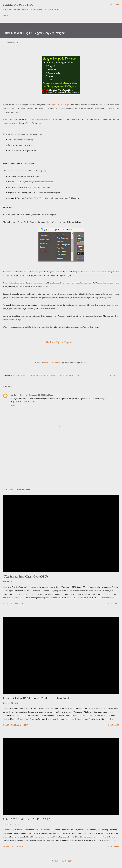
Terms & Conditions (26, 15)
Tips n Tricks (65, 375)
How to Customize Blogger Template (39, 375)
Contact (63, 15)
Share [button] (113, 375)
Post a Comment (19, 725)
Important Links (79, 15)
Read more (114, 604)
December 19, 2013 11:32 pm (41, 395)
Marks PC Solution (19, 5)
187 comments (18, 846)
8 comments (17, 604)
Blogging (15, 375)
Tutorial (76, 375)
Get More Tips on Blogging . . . (61, 342)
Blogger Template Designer (60, 105)
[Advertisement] (61, 462)
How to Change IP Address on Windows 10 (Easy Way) (36, 698)
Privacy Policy (47, 15)
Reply (14, 405)
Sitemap (96, 15)
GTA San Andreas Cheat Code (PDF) (25, 576)
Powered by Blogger (61, 861)
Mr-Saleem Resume (19, 395)
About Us (7, 15)
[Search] (111, 5)
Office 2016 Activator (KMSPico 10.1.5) (27, 819)
